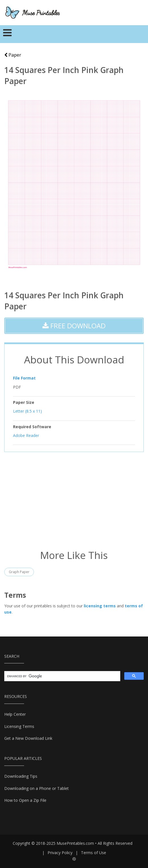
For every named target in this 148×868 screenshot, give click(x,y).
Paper (13, 55)
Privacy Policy (60, 853)
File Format (24, 378)
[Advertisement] (74, 500)
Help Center (15, 714)
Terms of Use (94, 853)
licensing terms (100, 606)
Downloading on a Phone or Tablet (37, 788)
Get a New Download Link (28, 738)
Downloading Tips (21, 776)
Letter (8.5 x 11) (27, 411)
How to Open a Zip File (25, 800)
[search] (62, 676)
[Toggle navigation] (7, 34)
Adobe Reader (26, 435)
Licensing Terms (19, 726)
